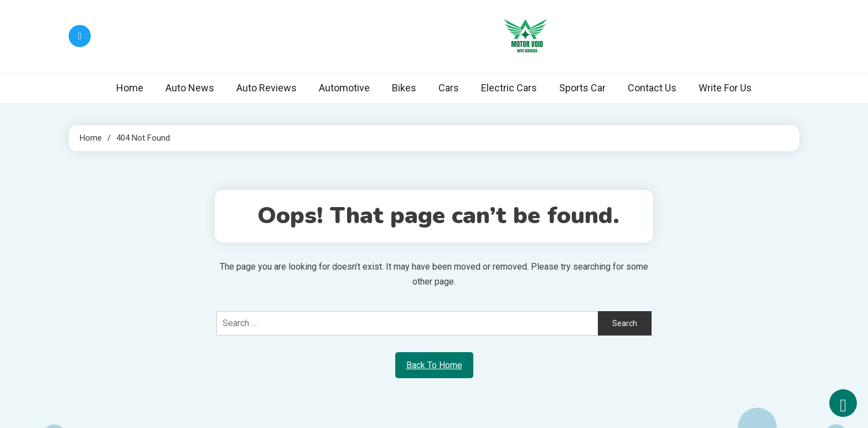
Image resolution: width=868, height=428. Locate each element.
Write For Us (725, 88)
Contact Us (652, 88)
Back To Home (434, 365)
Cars (449, 88)
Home (130, 88)
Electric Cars (509, 88)
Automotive (344, 88)
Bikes (404, 88)
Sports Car (582, 88)
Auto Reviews (267, 88)
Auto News (190, 88)
